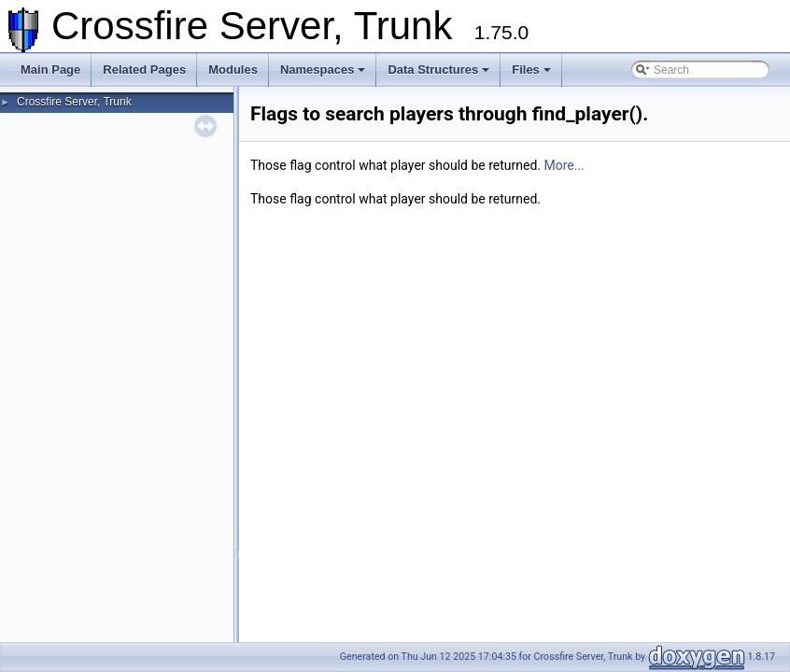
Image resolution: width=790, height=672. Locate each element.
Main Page (50, 70)
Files (531, 70)
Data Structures (438, 70)
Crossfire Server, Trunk (74, 102)
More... (564, 165)
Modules (233, 70)
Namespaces (323, 70)
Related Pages (144, 70)
